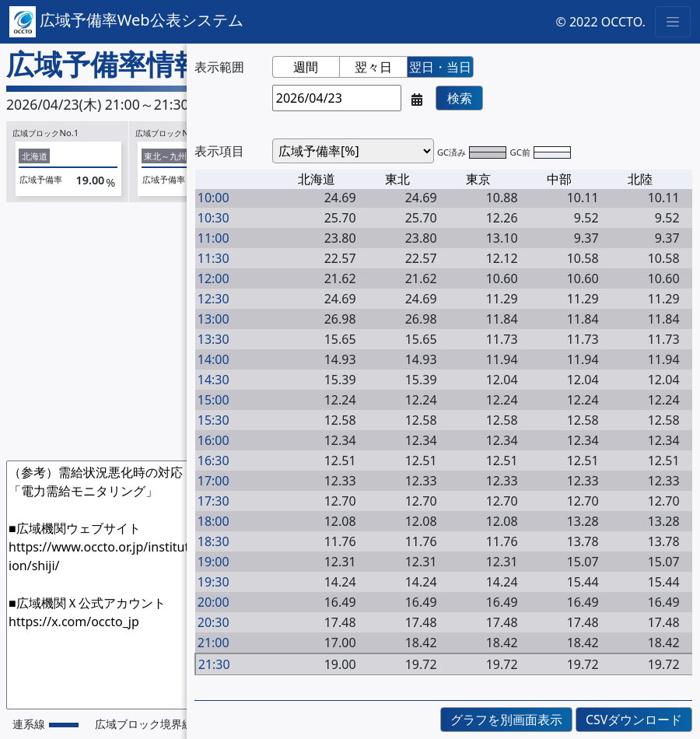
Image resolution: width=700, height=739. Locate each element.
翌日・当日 (440, 67)
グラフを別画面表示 (506, 720)
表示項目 (219, 151)
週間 (306, 67)
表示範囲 (219, 67)
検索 (460, 98)
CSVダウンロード (634, 720)
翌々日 (373, 67)
